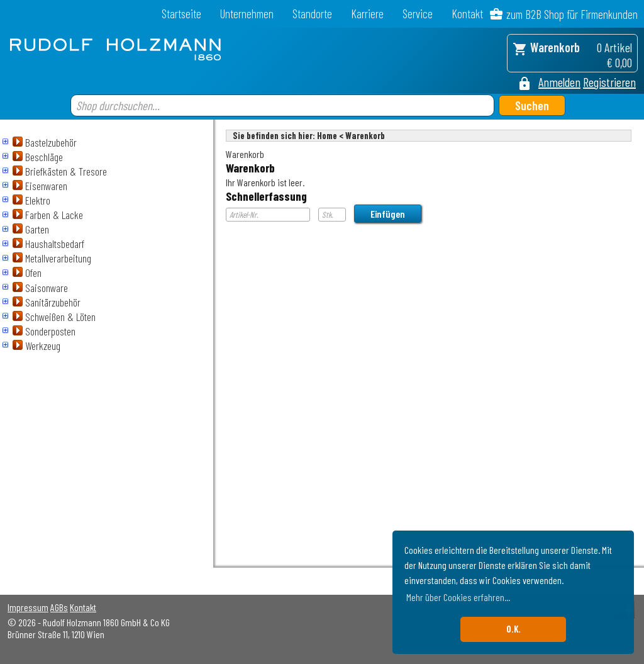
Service (418, 14)
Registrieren (609, 82)
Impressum (28, 607)
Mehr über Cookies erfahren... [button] (458, 597)
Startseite (181, 14)
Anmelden (559, 82)
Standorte (312, 14)
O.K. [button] (514, 629)
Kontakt (467, 14)
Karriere (367, 14)
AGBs (59, 607)
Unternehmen (247, 14)
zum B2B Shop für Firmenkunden (572, 14)
